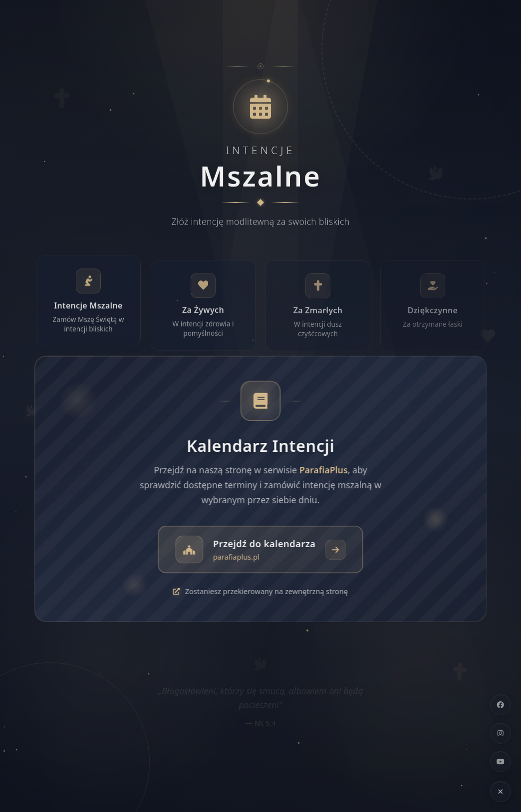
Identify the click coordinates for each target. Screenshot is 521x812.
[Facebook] (501, 705)
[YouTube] (501, 762)
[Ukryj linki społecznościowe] (501, 792)
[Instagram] (501, 733)
